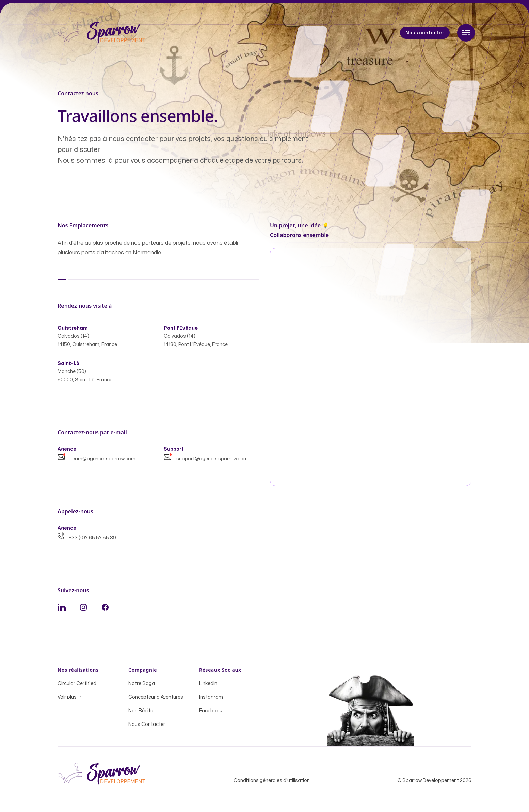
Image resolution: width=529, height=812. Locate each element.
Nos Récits (141, 713)
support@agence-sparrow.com (206, 461)
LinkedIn (208, 686)
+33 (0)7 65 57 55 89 (87, 540)
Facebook (211, 713)
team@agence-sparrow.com (97, 461)
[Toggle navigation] (466, 33)
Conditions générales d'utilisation (272, 783)
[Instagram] (83, 609)
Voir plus (69, 699)
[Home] (102, 33)
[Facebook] (105, 609)
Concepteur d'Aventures (156, 699)
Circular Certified (77, 686)
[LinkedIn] (62, 609)
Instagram (211, 699)
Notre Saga (142, 686)
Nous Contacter (147, 726)
